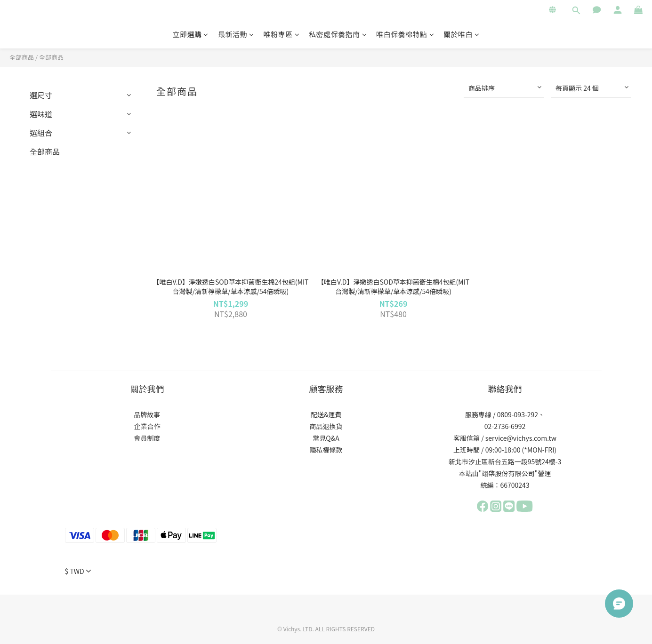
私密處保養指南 (338, 34)
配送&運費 (326, 414)
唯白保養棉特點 (405, 34)
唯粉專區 (281, 34)
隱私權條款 (326, 450)
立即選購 (190, 34)
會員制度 (147, 438)
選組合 (41, 133)
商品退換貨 (326, 426)
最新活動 (236, 34)
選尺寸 (41, 95)
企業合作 (147, 426)
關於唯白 (462, 34)
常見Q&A (326, 438)
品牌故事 (147, 414)
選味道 (41, 114)
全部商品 (22, 57)
